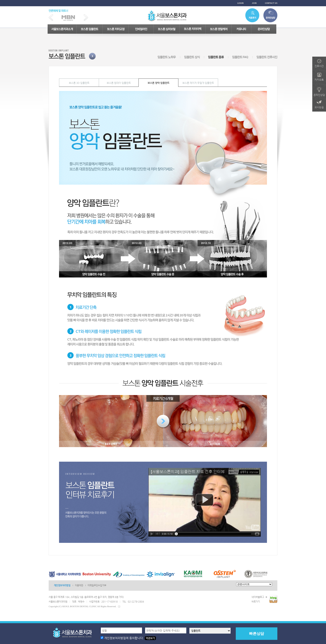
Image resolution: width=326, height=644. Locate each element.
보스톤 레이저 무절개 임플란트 (198, 83)
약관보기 (150, 638)
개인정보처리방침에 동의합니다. (124, 638)
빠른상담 (257, 634)
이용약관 (79, 585)
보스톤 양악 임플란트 (159, 83)
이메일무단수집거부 (97, 585)
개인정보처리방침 (62, 585)
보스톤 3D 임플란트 (79, 83)
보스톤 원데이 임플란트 (119, 83)
